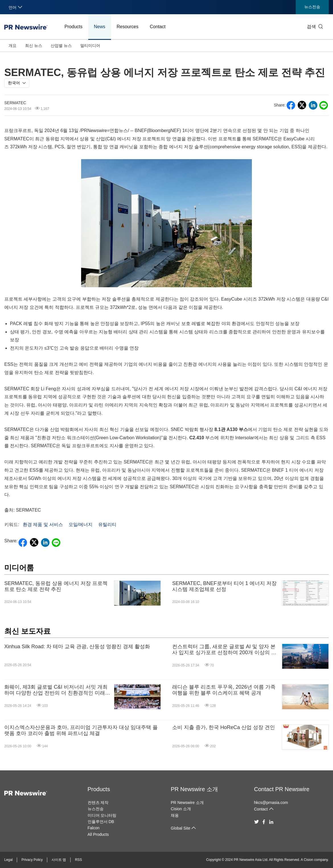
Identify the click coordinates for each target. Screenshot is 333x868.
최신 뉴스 (34, 46)
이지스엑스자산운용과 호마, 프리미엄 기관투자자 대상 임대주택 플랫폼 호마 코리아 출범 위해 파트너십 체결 (81, 730)
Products (74, 27)
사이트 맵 (59, 860)
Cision (308, 860)
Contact (158, 27)
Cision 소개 (181, 809)
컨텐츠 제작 (98, 803)
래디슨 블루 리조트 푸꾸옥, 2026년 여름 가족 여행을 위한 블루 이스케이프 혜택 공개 (224, 690)
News (100, 27)
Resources (128, 27)
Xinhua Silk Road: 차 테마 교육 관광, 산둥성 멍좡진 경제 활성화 (77, 647)
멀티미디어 (90, 46)
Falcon (94, 828)
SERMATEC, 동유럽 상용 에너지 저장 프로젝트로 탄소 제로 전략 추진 (56, 586)
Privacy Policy (32, 860)
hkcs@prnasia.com (271, 803)
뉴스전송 (312, 7)
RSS (78, 860)
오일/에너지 (81, 525)
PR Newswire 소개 (194, 789)
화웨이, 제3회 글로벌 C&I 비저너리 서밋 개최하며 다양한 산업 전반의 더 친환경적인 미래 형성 (56, 690)
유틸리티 (107, 525)
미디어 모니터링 (102, 815)
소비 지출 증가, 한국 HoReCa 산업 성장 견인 (224, 727)
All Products (98, 834)
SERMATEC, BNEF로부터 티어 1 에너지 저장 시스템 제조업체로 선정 (224, 586)
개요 (13, 46)
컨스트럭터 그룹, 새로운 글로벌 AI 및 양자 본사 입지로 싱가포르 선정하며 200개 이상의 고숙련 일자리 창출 (224, 650)
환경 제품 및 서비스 (43, 525)
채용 (175, 815)
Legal (8, 860)
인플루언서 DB (101, 822)
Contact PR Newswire (282, 789)
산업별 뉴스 (61, 46)
